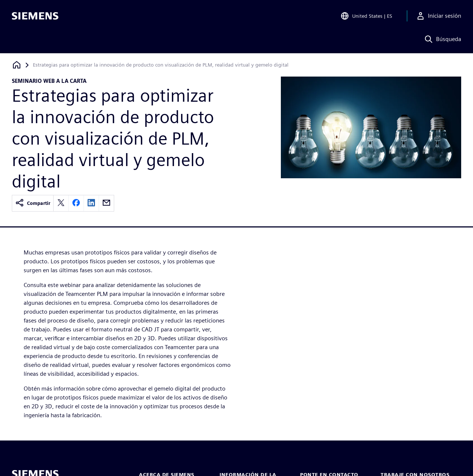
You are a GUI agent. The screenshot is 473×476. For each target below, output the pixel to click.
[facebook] (76, 203)
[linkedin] (91, 203)
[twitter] (61, 203)
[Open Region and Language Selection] (366, 16)
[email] (106, 203)
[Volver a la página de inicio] (17, 65)
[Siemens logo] (35, 16)
